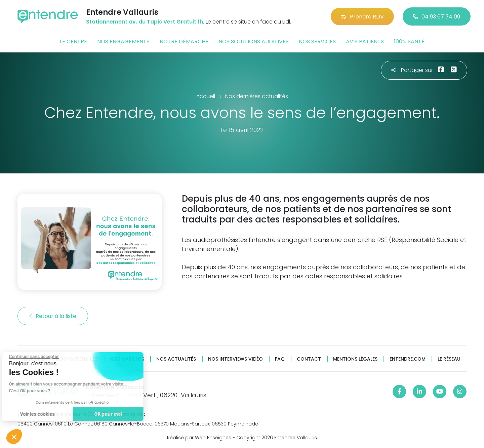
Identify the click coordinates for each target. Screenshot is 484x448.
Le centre (73, 42)
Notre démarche (184, 42)
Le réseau (449, 359)
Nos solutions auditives (254, 42)
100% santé (409, 42)
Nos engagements (123, 42)
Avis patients (365, 42)
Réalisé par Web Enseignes (199, 438)
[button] (14, 437)
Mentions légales (355, 359)
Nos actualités (176, 359)
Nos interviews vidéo (235, 359)
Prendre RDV (362, 17)
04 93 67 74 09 (437, 17)
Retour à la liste (53, 316)
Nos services (317, 42)
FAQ (280, 359)
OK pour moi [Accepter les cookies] (75, 414)
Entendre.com (408, 359)
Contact (309, 359)
